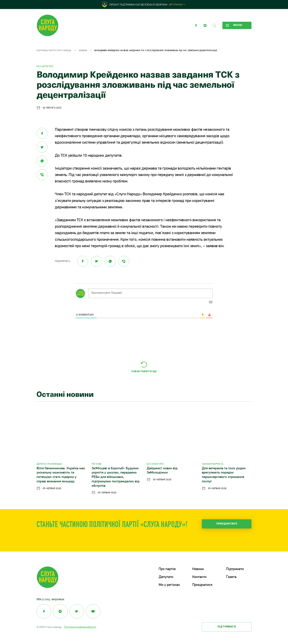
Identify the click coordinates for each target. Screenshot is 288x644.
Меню (234, 25)
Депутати (166, 577)
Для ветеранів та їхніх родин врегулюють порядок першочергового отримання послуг (224, 475)
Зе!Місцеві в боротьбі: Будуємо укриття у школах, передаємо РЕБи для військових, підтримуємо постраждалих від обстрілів (116, 477)
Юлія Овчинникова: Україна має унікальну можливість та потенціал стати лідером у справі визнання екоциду (61, 475)
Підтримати (235, 569)
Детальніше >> (177, 5)
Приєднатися (227, 524)
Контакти (199, 577)
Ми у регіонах (169, 585)
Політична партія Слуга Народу (54, 51)
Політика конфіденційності (80, 627)
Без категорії (45, 66)
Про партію (167, 569)
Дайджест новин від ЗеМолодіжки (162, 471)
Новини (83, 51)
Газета (231, 577)
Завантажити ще (144, 372)
